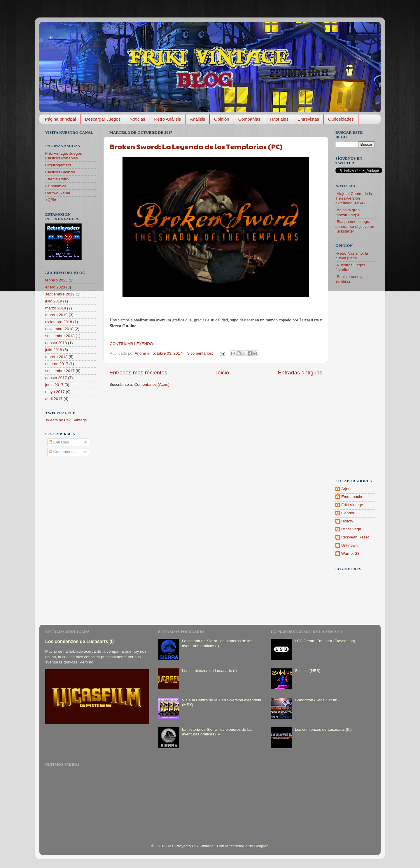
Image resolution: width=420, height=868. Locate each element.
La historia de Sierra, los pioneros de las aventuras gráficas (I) (217, 643)
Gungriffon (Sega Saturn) (317, 700)
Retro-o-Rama (58, 193)
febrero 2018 (56, 357)
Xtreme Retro (57, 179)
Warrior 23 (350, 553)
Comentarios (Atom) (152, 384)
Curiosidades (341, 119)
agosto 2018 (56, 343)
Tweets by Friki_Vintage (66, 420)
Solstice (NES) (308, 671)
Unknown (349, 545)
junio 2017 (54, 385)
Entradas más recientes (138, 373)
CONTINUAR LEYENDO (131, 344)
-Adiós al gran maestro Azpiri (348, 212)
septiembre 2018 (60, 336)
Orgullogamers (58, 165)
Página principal (61, 119)
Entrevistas (308, 119)
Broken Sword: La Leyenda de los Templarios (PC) (196, 146)
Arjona (347, 489)
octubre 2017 (57, 364)
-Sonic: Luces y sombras (349, 279)
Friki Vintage (352, 505)
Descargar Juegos (103, 119)
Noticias (137, 119)
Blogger (261, 846)
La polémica (56, 186)
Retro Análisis (168, 119)
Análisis (197, 119)
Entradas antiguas (300, 373)
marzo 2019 (56, 308)
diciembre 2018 (59, 322)
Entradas (59, 442)
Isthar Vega (351, 529)
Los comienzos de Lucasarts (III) (323, 729)
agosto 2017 (56, 378)
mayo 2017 (55, 392)
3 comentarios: (201, 353)
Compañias (249, 119)
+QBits (51, 200)
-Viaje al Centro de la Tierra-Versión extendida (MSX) (354, 198)
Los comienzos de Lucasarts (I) (79, 641)
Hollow (347, 521)
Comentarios (62, 452)
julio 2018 (54, 350)
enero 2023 (55, 287)
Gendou (348, 513)
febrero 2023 (56, 280)
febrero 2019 (56, 315)
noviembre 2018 (59, 329)
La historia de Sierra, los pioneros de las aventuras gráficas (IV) (217, 732)
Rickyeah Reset (355, 537)
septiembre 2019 (60, 294)
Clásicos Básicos (60, 172)
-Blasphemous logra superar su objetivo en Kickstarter (355, 226)
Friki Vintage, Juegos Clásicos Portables (64, 156)
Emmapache (352, 497)
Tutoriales (279, 119)
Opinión (222, 119)
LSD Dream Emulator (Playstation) (325, 641)
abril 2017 (54, 399)
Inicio (223, 373)
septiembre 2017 (60, 371)
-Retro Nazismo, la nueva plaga (352, 256)
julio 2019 (54, 301)
